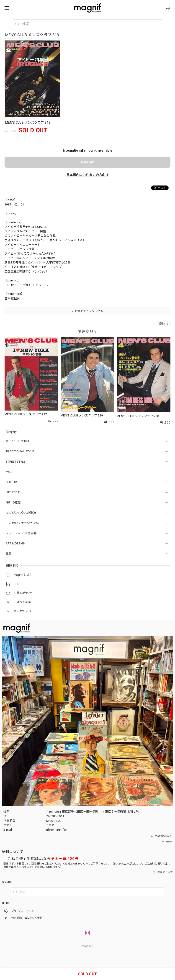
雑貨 (9, 554)
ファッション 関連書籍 (21, 533)
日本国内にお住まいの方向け (87, 175)
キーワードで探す (18, 441)
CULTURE (12, 482)
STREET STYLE (16, 462)
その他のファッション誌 (22, 523)
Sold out (87, 162)
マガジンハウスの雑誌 (21, 513)
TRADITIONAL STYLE (20, 451)
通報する (164, 324)
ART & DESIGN (16, 543)
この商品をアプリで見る (87, 311)
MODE (10, 472)
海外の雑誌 (13, 503)
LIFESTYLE (13, 492)
